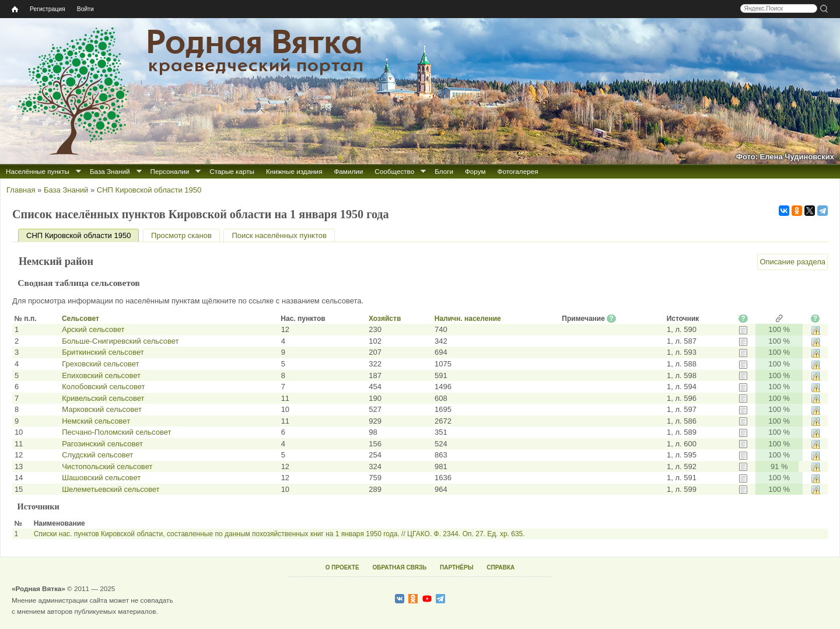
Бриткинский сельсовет (103, 352)
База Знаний (110, 171)
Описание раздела (792, 262)
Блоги (444, 171)
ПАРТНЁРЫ (456, 567)
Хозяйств (385, 319)
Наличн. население (468, 319)
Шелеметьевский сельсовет (111, 489)
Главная (21, 190)
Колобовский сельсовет (103, 387)
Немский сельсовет (96, 421)
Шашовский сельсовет (101, 478)
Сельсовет (80, 319)
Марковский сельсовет (102, 409)
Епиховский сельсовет (101, 375)
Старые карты (232, 171)
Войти (85, 9)
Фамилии (348, 171)
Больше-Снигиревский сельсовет (120, 341)
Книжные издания (294, 171)
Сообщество (394, 171)
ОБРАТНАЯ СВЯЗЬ (399, 567)
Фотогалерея (518, 171)
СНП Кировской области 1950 (149, 190)
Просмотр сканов (181, 235)
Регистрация (48, 9)
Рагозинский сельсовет (102, 444)
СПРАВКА (501, 567)
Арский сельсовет (93, 329)
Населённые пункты (38, 171)
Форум (475, 171)
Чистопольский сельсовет (107, 466)
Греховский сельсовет (100, 364)
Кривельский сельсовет (103, 398)
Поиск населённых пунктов (279, 235)
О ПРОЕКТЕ (342, 567)
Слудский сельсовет (97, 455)
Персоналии (170, 171)
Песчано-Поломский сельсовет (116, 432)
